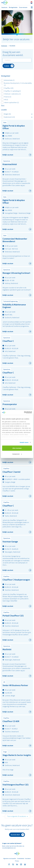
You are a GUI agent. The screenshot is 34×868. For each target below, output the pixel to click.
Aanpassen (17, 454)
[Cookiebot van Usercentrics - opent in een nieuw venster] (24, 413)
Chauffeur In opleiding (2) (11, 91)
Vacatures (4, 7)
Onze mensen (23, 7)
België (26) (6, 114)
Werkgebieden (13, 7)
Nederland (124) (8, 117)
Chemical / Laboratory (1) (11, 94)
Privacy (17, 861)
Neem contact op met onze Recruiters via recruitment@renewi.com (13, 847)
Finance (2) (6, 97)
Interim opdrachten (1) (10, 102)
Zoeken (7, 66)
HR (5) (5, 100)
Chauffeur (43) (7, 88)
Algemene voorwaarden (10, 858)
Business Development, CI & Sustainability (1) (16, 84)
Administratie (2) (8, 80)
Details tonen (24, 442)
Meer (3, 105)
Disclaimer (28, 858)
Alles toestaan (17, 448)
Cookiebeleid (21, 858)
